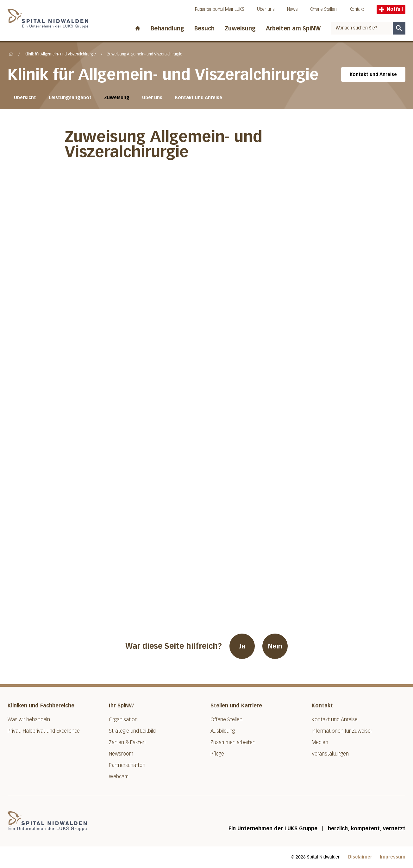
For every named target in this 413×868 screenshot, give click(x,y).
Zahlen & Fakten (127, 742)
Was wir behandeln (29, 720)
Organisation (123, 720)
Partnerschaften (127, 765)
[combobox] (362, 28)
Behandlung (167, 29)
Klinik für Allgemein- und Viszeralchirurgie (60, 54)
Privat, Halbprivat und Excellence (44, 731)
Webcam (119, 777)
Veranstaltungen (330, 754)
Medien (320, 742)
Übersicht (25, 98)
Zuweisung (240, 29)
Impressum (393, 857)
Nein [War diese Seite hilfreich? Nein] (275, 646)
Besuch (204, 29)
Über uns (266, 9)
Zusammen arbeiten (233, 742)
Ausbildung (223, 731)
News (292, 9)
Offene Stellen (323, 9)
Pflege (217, 754)
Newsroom (121, 754)
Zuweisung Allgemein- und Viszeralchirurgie (145, 54)
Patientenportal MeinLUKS (220, 9)
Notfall (391, 9)
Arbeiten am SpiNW (293, 29)
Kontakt (357, 9)
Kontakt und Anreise (373, 75)
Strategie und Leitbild (132, 731)
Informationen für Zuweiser (342, 731)
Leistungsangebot (70, 98)
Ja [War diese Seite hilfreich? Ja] (242, 646)
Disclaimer (360, 857)
